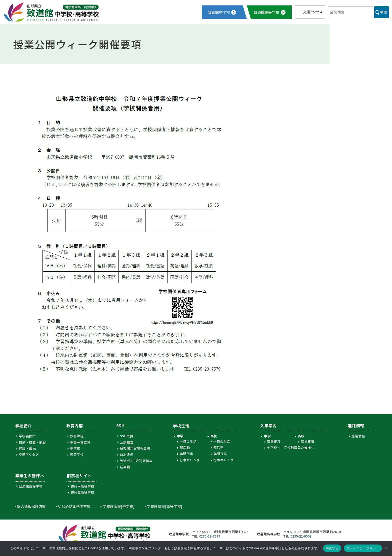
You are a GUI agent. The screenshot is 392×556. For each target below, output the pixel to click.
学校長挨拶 (27, 436)
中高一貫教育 (80, 442)
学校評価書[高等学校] (164, 506)
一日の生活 (188, 441)
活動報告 (127, 442)
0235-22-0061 (301, 536)
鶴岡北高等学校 (82, 492)
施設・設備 (27, 448)
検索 (384, 12)
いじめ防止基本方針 (74, 506)
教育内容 (74, 426)
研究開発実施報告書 (135, 448)
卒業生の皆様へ (30, 476)
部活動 (185, 447)
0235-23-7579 (210, 536)
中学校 (75, 448)
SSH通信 (127, 454)
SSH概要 (127, 436)
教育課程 (77, 436)
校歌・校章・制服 (32, 442)
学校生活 (181, 426)
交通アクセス (313, 12)
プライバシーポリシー (363, 548)
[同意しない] (386, 548)
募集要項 (274, 441)
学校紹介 (23, 426)
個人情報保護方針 (31, 506)
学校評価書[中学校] (119, 506)
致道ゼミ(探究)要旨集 (136, 461)
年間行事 (186, 454)
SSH (120, 426)
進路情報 (356, 426)
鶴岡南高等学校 (82, 486)
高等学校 (77, 454)
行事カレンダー (191, 460)
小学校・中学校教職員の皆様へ (291, 447)
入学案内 (268, 426)
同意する (332, 548)
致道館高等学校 (31, 486)
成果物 (125, 467)
